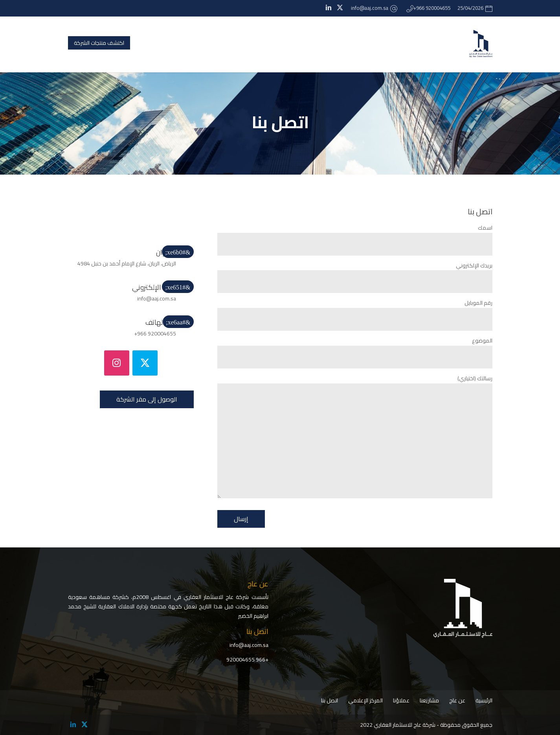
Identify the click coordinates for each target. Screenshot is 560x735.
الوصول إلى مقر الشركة (147, 399)
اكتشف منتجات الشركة (99, 43)
